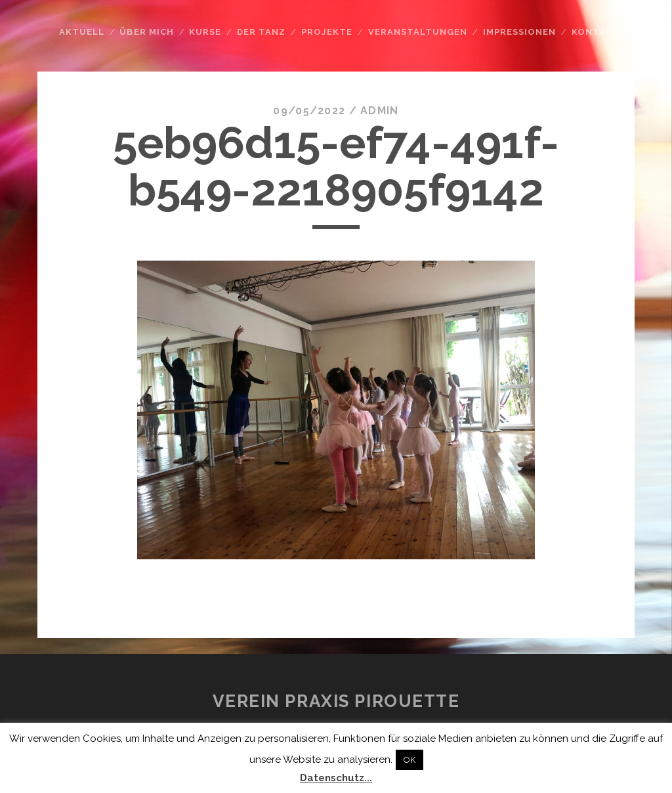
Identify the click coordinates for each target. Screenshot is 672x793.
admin (379, 111)
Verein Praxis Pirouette (336, 701)
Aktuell (82, 32)
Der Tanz (261, 32)
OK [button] (409, 760)
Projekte (327, 32)
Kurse (205, 32)
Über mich (146, 32)
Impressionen (520, 32)
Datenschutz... (336, 778)
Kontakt (596, 32)
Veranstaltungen (418, 32)
